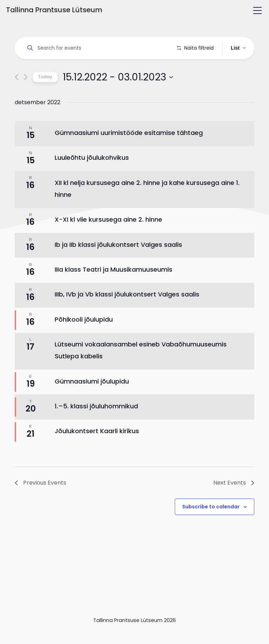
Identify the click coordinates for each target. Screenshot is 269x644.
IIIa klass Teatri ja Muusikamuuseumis (113, 289)
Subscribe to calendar (211, 527)
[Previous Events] (17, 97)
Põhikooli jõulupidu (84, 339)
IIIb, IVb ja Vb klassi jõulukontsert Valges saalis (127, 314)
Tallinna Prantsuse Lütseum (54, 10)
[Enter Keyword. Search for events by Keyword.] (97, 48)
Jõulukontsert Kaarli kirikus (97, 451)
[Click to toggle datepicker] (118, 97)
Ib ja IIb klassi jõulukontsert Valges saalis (118, 264)
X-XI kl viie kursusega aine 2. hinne (108, 239)
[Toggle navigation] (257, 10)
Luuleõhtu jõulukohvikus (92, 177)
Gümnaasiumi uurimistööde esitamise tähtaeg (129, 153)
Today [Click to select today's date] (45, 97)
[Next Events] (26, 97)
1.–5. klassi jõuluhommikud (96, 426)
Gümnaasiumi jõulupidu (92, 401)
